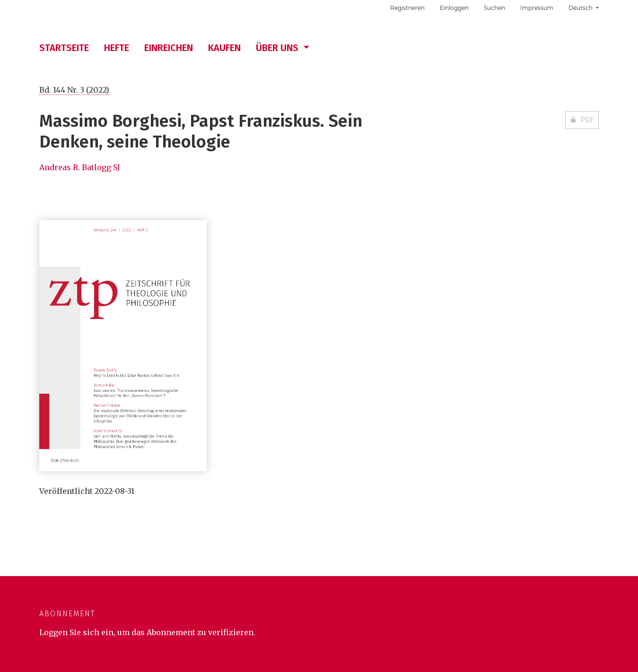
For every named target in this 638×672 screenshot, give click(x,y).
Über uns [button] (278, 48)
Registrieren (407, 8)
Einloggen (454, 8)
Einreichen (169, 48)
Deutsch (587, 7)
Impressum (537, 8)
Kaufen (224, 48)
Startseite (64, 48)
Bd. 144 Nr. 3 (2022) (74, 90)
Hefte (117, 48)
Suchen (494, 8)
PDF (586, 120)
